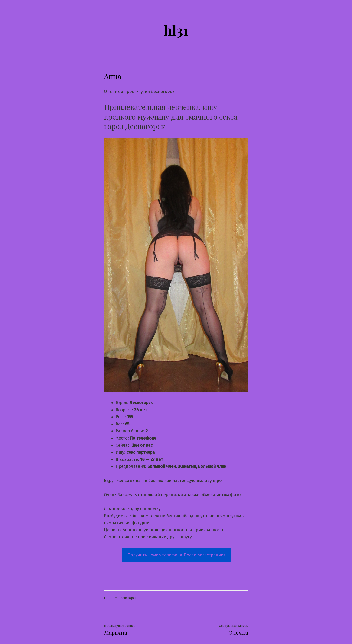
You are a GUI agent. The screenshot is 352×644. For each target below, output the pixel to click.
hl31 (176, 30)
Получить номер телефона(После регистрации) (176, 555)
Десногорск (127, 598)
